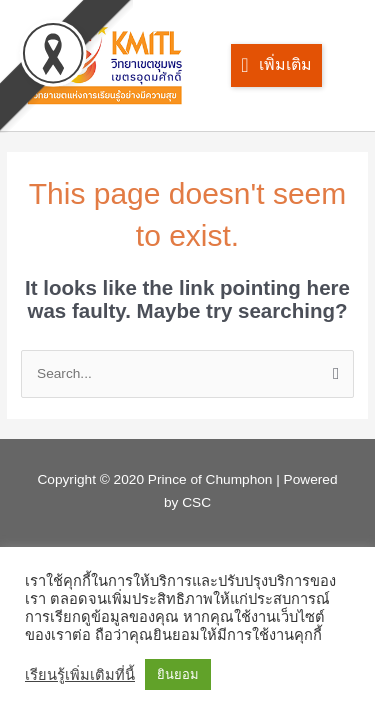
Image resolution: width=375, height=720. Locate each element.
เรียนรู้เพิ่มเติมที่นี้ (80, 675)
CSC (196, 502)
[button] (276, 65)
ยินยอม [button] (178, 674)
